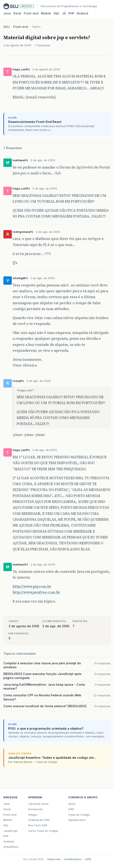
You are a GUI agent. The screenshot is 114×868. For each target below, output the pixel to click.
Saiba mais (54, 859)
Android (82, 13)
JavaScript (10, 831)
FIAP (71, 809)
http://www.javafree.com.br (36, 592)
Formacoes (35, 809)
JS (64, 13)
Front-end (21, 27)
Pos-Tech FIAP (38, 825)
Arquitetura (11, 847)
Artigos (33, 815)
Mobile (46, 13)
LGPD (88, 859)
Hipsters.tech (77, 820)
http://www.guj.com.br (32, 586)
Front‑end (31, 13)
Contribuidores (73, 859)
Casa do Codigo (79, 815)
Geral (17, 13)
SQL (57, 13)
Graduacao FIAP (39, 820)
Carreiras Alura (38, 804)
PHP (71, 13)
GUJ (7, 27)
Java (7, 13)
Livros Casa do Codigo (43, 831)
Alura (72, 804)
